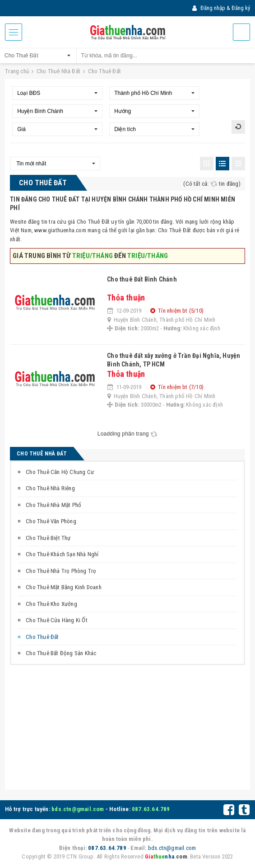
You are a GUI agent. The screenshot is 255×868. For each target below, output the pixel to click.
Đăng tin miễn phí (241, 32)
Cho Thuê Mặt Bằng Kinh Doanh (64, 587)
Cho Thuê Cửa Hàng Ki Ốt (57, 620)
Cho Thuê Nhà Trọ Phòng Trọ (61, 571)
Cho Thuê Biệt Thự (48, 538)
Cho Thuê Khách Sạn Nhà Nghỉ (62, 554)
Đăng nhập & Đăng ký (221, 8)
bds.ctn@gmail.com (78, 809)
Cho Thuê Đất (42, 637)
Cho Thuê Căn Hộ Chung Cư (60, 472)
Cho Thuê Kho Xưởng (51, 604)
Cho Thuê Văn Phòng (51, 521)
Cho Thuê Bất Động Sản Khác (61, 653)
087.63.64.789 (151, 809)
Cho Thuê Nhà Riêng (50, 488)
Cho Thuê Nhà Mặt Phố (53, 505)
